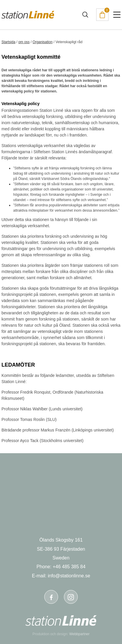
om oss (24, 42)
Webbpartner (79, 634)
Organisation (43, 42)
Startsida (8, 42)
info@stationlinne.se (69, 576)
